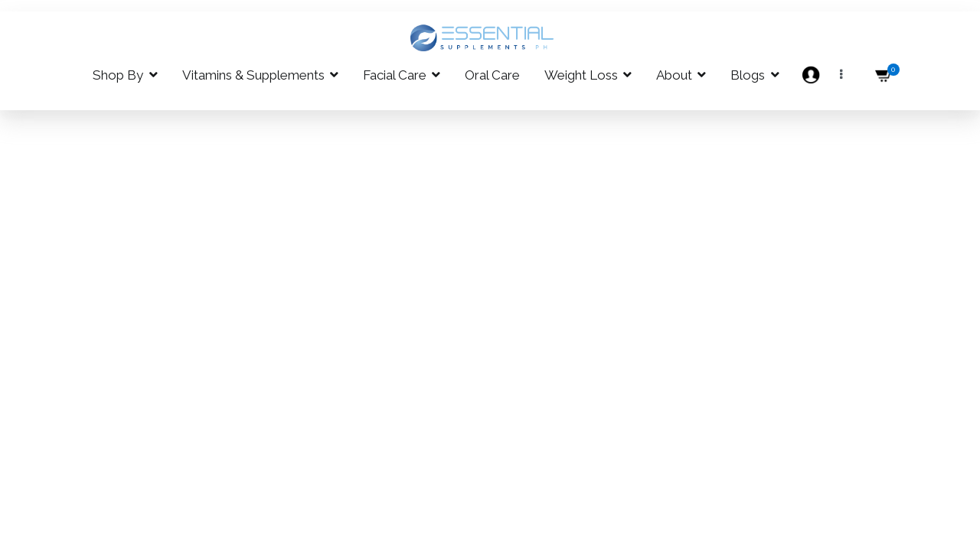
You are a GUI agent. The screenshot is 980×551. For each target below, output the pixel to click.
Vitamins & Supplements (253, 75)
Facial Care (395, 75)
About (674, 75)
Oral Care (492, 75)
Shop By (118, 75)
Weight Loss (581, 75)
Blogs (748, 75)
